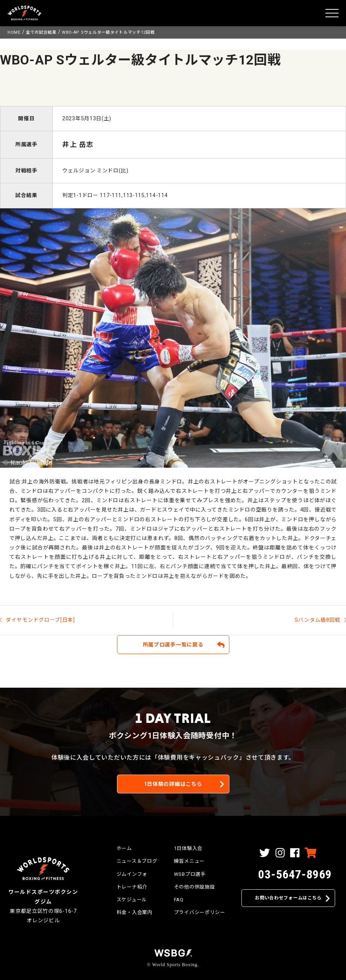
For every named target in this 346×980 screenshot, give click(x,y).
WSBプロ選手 (190, 874)
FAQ (179, 900)
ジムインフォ (132, 874)
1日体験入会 (188, 848)
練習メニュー (189, 861)
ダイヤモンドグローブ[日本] (40, 620)
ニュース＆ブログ (137, 861)
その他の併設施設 (195, 887)
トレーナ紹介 (132, 887)
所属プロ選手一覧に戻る (173, 645)
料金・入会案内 (135, 912)
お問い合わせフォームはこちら (288, 898)
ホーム (124, 848)
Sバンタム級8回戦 (318, 620)
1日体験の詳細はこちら (173, 784)
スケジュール (132, 900)
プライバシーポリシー (200, 912)
